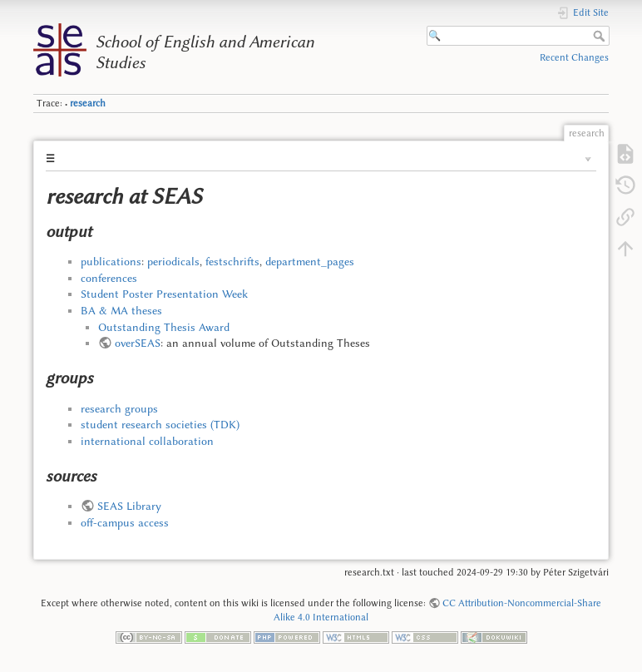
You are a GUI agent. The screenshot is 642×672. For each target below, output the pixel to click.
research (88, 103)
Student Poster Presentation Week (164, 294)
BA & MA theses (121, 310)
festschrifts (232, 261)
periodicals (173, 261)
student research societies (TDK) (160, 424)
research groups (119, 408)
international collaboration (147, 441)
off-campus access (125, 522)
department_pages (310, 261)
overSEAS (138, 343)
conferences (109, 278)
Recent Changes (574, 57)
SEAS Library (129, 506)
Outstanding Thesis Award (164, 327)
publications (111, 261)
